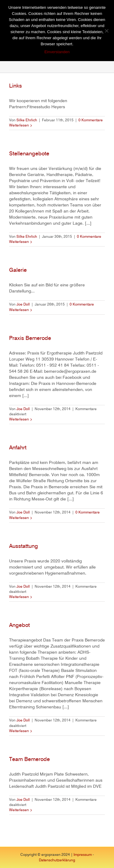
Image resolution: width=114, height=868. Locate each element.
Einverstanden (57, 52)
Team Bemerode (29, 759)
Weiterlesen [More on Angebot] (19, 731)
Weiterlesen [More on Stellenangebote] (19, 242)
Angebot (19, 625)
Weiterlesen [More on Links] (19, 126)
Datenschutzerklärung (57, 860)
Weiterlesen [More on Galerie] (19, 310)
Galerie (18, 270)
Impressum (83, 855)
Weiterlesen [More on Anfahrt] (19, 518)
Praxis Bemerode (30, 338)
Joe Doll (23, 305)
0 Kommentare (91, 120)
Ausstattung (24, 546)
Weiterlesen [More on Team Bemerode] (19, 810)
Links (16, 86)
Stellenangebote (29, 154)
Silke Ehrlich (27, 120)
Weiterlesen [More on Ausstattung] (19, 597)
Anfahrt (18, 448)
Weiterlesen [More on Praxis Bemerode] (19, 420)
